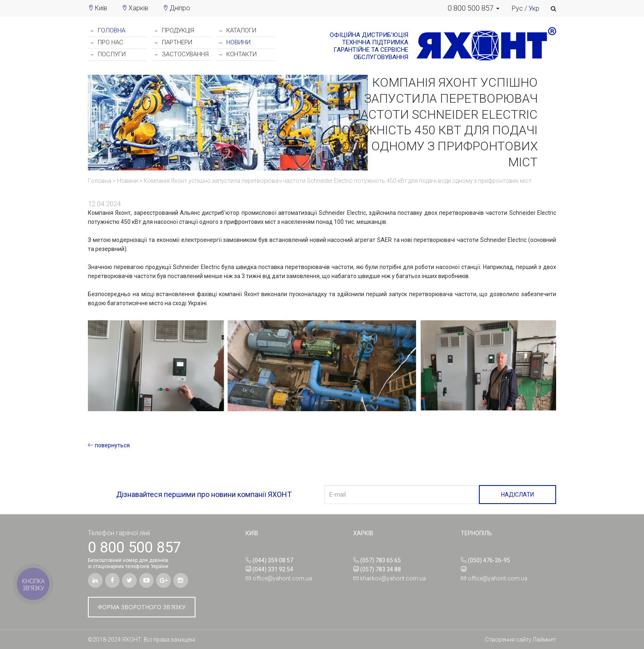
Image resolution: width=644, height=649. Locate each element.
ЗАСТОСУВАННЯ (182, 54)
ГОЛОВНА (108, 30)
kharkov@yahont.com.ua (393, 578)
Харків (138, 8)
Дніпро (180, 8)
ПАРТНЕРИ (173, 42)
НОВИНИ (235, 42)
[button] (474, 8)
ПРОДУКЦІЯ (174, 30)
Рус (517, 8)
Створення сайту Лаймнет (521, 640)
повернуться (109, 445)
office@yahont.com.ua (282, 578)
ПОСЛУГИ (108, 54)
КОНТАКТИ (238, 54)
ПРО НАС (107, 42)
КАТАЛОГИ (238, 30)
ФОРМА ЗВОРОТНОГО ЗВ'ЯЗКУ (142, 607)
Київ (101, 8)
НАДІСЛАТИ (517, 495)
